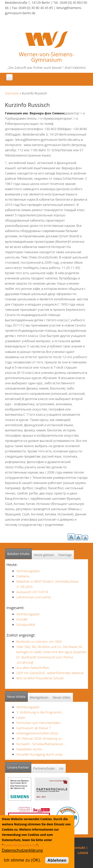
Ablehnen (57, 860)
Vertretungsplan (28, 571)
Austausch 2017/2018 (32, 592)
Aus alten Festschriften (33, 668)
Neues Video (62, 697)
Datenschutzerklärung (20, 845)
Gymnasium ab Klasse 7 (33, 728)
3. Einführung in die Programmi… (40, 712)
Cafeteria (23, 576)
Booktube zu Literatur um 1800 (39, 641)
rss (61, 768)
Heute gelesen (44, 555)
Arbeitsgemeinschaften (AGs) (37, 733)
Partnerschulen (44, 768)
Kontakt (22, 619)
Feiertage (65, 555)
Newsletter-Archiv (29, 749)
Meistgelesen (39, 697)
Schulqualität (26, 625)
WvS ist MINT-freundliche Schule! (40, 678)
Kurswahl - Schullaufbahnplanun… (41, 744)
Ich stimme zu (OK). (23, 860)
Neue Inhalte (16, 697)
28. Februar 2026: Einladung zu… (40, 738)
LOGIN (83, 853)
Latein (21, 717)
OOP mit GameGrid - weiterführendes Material (50, 673)
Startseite (12, 93)
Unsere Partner (19, 766)
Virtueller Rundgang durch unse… (40, 754)
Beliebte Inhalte (18, 554)
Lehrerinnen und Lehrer (34, 597)
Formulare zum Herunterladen (38, 723)
